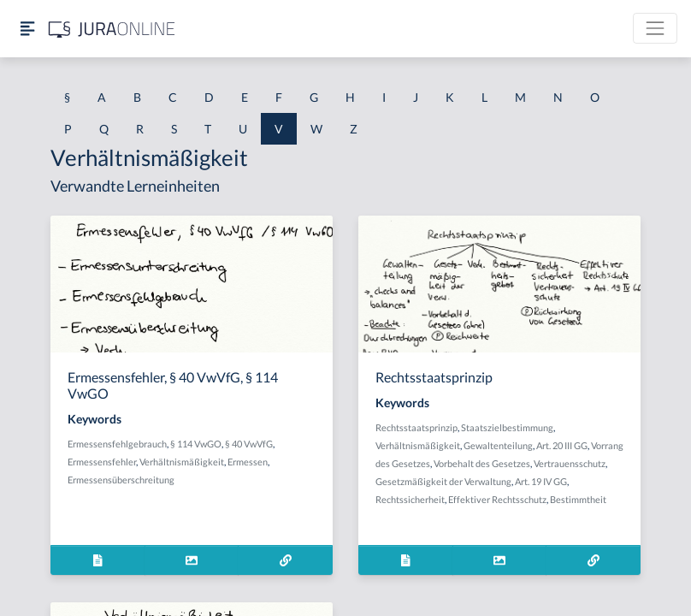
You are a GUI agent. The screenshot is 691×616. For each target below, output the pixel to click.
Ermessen (248, 462)
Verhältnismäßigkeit (182, 462)
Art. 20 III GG (562, 445)
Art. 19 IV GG (541, 481)
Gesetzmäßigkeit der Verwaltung (443, 481)
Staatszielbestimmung (507, 427)
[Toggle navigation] (655, 28)
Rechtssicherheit (410, 499)
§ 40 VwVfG (249, 444)
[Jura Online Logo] (112, 29)
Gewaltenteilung (498, 445)
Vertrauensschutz (570, 463)
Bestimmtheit (578, 499)
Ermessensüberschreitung (121, 480)
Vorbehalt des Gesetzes (482, 463)
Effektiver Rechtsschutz (497, 499)
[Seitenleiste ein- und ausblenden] (27, 29)
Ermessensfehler (102, 462)
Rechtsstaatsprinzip (416, 427)
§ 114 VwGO (196, 444)
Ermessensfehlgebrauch (117, 444)
